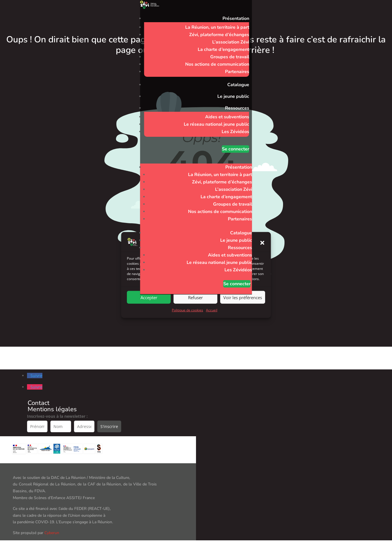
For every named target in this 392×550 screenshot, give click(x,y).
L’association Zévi (231, 42)
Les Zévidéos (235, 132)
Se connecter (236, 149)
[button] (262, 252)
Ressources (237, 108)
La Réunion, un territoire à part (217, 27)
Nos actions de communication (217, 64)
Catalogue (238, 85)
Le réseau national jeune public (216, 124)
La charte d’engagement (223, 49)
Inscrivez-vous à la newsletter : (57, 416)
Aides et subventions (227, 117)
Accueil (212, 320)
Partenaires (237, 72)
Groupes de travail (230, 57)
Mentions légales (52, 409)
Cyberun (52, 533)
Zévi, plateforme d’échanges (219, 35)
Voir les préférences (243, 307)
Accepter (149, 307)
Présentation (236, 18)
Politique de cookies (187, 320)
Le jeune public (233, 96)
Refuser (195, 307)
